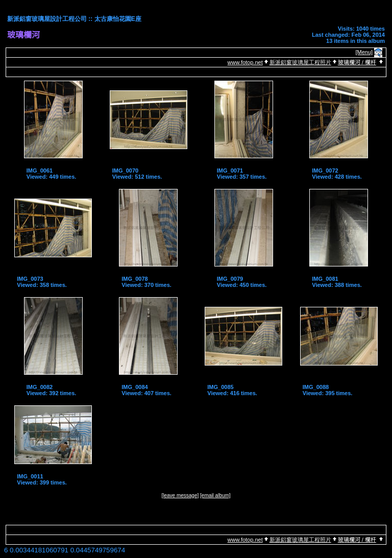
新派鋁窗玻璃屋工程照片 (300, 62)
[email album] (215, 495)
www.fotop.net (245, 62)
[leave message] (180, 495)
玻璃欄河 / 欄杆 (357, 62)
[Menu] (364, 52)
